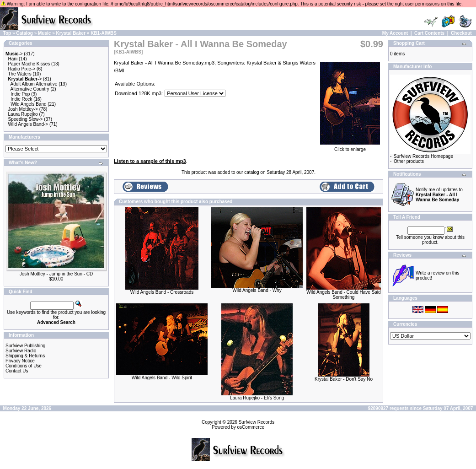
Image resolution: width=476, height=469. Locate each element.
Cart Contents (429, 33)
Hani (13, 59)
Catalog (24, 33)
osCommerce (251, 427)
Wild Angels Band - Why (257, 290)
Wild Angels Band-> (28, 124)
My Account (395, 33)
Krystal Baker (71, 33)
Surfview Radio (21, 351)
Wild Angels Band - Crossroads (162, 292)
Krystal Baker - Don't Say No (344, 379)
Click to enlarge (350, 147)
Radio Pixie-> (22, 69)
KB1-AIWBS (104, 33)
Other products (409, 161)
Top (7, 33)
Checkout (461, 33)
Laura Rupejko (23, 114)
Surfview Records (257, 422)
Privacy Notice (20, 361)
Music (44, 33)
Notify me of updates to (439, 195)
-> (14, 54)
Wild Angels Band (28, 104)
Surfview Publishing (25, 346)
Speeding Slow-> (26, 119)
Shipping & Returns (25, 356)
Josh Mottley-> (23, 109)
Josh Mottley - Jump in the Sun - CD (56, 274)
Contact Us (17, 371)
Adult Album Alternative (34, 84)
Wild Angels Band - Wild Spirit (162, 378)
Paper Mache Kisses (29, 64)
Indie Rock (21, 99)
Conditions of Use (24, 366)
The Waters (19, 74)
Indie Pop (20, 94)
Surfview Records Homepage (423, 156)
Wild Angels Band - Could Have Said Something (343, 295)
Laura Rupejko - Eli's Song (257, 398)
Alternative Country (30, 89)
